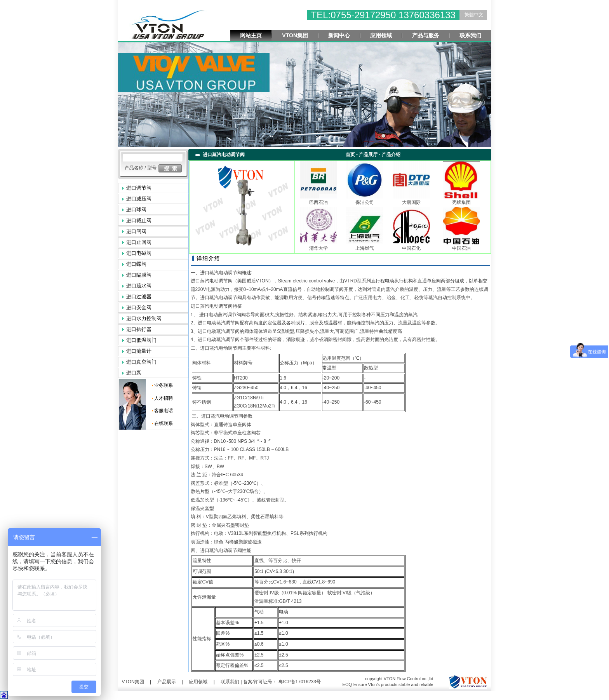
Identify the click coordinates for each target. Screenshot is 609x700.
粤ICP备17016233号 (299, 682)
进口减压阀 (139, 199)
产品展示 (167, 682)
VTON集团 (295, 35)
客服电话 (164, 411)
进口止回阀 (139, 242)
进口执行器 (139, 329)
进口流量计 (139, 351)
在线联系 (164, 423)
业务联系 (164, 385)
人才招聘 (164, 398)
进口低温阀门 (141, 340)
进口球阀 (136, 210)
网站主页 (251, 35)
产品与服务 (426, 35)
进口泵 (134, 373)
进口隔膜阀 (139, 275)
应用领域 (381, 35)
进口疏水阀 (139, 286)
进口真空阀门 (141, 362)
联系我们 (470, 35)
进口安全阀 (139, 307)
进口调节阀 (139, 188)
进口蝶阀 (136, 264)
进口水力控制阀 (144, 318)
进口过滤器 (139, 297)
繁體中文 (474, 15)
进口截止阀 (139, 220)
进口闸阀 (136, 231)
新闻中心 (339, 35)
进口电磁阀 (139, 253)
